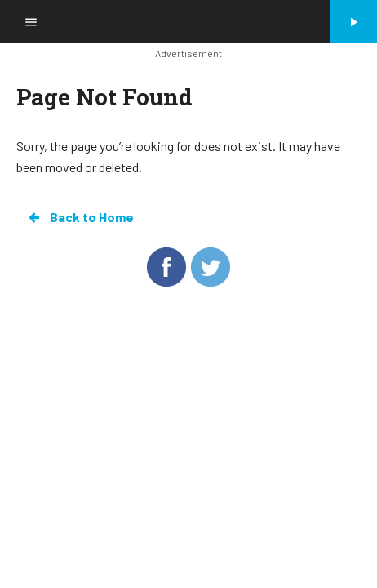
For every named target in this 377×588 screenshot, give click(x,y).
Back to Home (80, 217)
